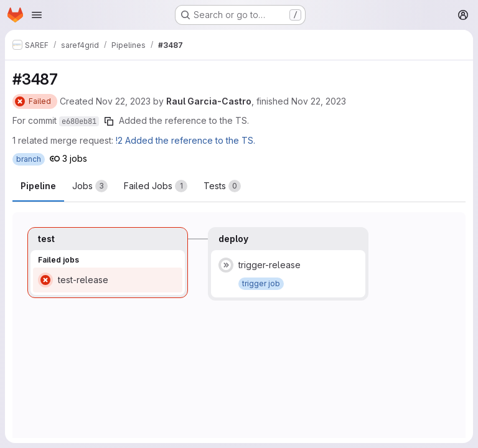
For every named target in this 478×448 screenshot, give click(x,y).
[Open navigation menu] (37, 15)
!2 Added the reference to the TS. (185, 140)
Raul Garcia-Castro (209, 101)
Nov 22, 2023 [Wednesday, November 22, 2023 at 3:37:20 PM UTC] (123, 101)
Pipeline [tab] (38, 186)
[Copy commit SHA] (109, 121)
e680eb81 (79, 121)
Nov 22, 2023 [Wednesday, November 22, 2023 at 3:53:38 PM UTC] (319, 101)
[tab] (90, 186)
